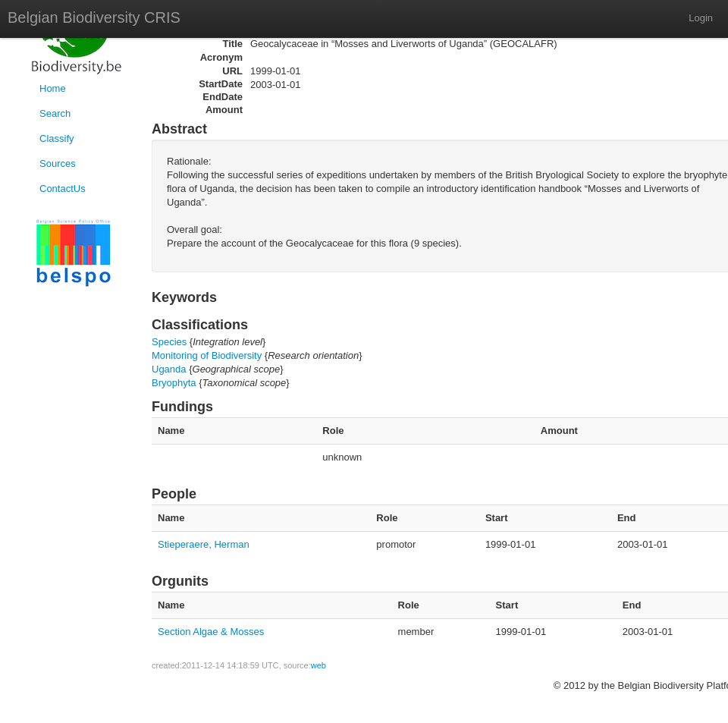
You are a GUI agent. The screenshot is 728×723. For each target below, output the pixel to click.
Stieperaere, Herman (204, 544)
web (318, 665)
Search (55, 113)
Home (53, 88)
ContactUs (63, 189)
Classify (57, 138)
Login (701, 18)
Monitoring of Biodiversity (207, 355)
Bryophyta (174, 383)
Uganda (169, 369)
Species (169, 342)
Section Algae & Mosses (211, 632)
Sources (58, 163)
